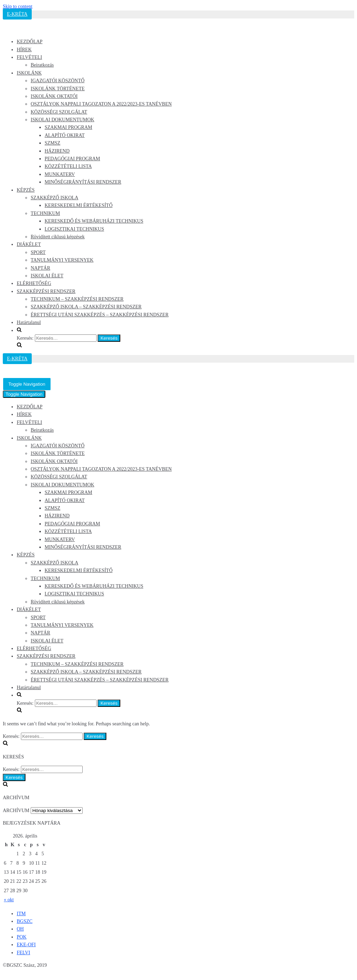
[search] (185, 338)
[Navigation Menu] (27, 384)
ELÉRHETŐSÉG (34, 283)
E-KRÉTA (17, 14)
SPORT (38, 252)
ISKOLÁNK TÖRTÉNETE (58, 89)
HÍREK (24, 50)
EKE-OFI (26, 945)
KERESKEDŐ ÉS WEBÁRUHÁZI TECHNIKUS (94, 221)
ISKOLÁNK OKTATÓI (54, 96)
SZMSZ (52, 143)
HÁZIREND (57, 151)
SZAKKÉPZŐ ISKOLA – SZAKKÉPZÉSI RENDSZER (86, 307)
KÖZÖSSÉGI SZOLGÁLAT (59, 112)
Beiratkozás (42, 65)
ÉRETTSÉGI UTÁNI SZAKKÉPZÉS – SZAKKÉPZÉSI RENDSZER (100, 315)
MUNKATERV (60, 174)
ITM (21, 914)
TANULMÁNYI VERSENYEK (62, 260)
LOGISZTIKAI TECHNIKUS (74, 229)
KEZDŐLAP (30, 42)
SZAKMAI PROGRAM (69, 127)
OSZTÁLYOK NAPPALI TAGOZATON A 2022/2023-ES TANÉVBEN (101, 104)
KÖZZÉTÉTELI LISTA (68, 166)
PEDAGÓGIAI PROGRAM (72, 159)
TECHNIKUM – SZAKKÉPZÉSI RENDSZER (77, 299)
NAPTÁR (40, 268)
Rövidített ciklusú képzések (58, 237)
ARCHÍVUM (16, 811)
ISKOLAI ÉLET (47, 276)
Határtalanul (29, 322)
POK (22, 937)
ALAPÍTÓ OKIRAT (65, 135)
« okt (9, 900)
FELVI (23, 953)
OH (20, 929)
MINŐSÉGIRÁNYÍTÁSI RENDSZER (83, 182)
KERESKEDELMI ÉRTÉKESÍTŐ (79, 205)
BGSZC (25, 921)
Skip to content (18, 6)
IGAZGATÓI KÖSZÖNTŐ (58, 81)
